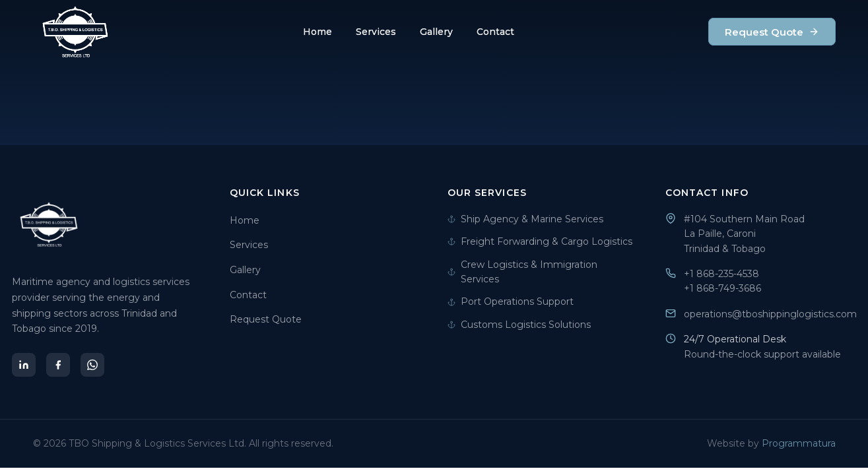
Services (376, 32)
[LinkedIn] (24, 365)
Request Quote (772, 32)
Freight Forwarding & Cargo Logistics (540, 241)
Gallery (436, 32)
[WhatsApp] (92, 365)
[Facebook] (58, 365)
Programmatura (799, 443)
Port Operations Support (511, 301)
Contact (495, 32)
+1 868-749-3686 (722, 288)
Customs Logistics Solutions (519, 325)
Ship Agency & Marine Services (525, 219)
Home (317, 32)
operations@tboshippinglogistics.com (770, 314)
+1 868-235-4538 (721, 274)
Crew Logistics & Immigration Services (522, 272)
